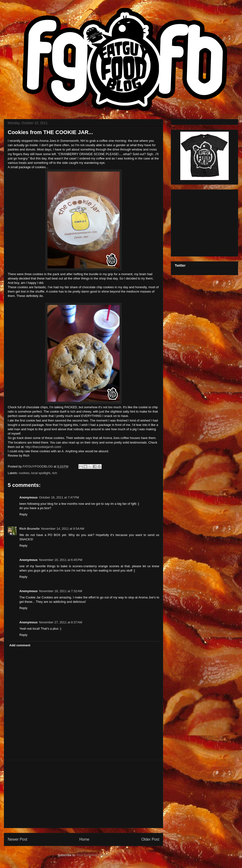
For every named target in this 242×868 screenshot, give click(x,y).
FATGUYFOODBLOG (38, 466)
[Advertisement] (84, 794)
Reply (23, 514)
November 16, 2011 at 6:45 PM (61, 560)
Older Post (150, 839)
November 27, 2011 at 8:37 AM (60, 622)
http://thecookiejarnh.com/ (43, 447)
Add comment (20, 645)
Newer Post (18, 839)
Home (84, 839)
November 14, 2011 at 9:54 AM (63, 529)
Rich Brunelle (30, 529)
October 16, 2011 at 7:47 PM (59, 497)
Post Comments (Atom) (93, 855)
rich (55, 473)
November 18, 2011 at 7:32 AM (60, 591)
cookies (24, 473)
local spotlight (41, 473)
